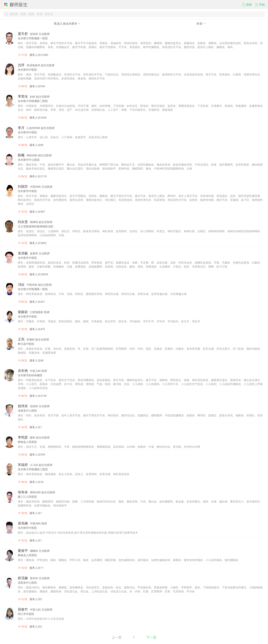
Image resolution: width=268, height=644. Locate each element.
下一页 (151, 637)
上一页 (117, 637)
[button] (249, 5)
